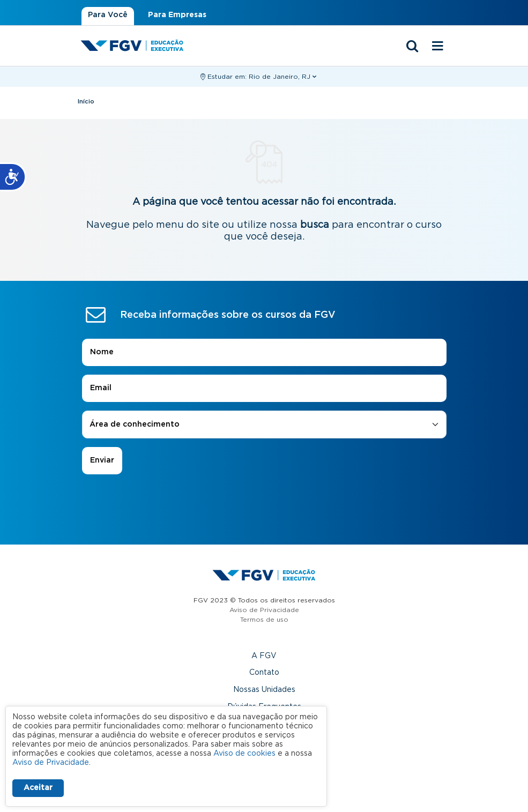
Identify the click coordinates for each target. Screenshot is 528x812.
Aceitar (38, 788)
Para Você (108, 15)
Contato (264, 673)
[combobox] (264, 425)
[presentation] (264, 504)
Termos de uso (264, 620)
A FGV (264, 656)
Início (86, 102)
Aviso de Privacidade (264, 610)
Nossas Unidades (264, 690)
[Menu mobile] (438, 47)
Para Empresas (177, 15)
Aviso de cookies (244, 754)
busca (315, 225)
